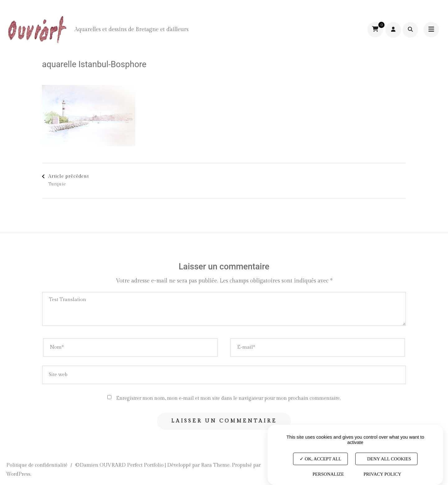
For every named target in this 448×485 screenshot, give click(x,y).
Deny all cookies (386, 459)
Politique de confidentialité (37, 465)
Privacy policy (382, 474)
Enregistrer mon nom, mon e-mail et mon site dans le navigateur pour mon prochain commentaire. (228, 398)
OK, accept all (320, 459)
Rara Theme (215, 465)
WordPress (18, 474)
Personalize (328, 474)
